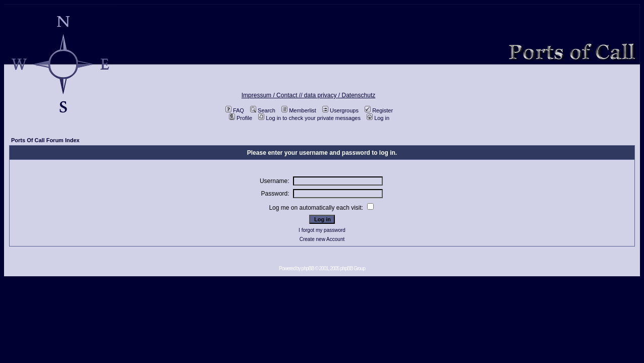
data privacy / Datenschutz (340, 95)
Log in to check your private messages (309, 118)
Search (263, 110)
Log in (378, 118)
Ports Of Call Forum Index (45, 140)
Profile (241, 118)
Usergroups (340, 110)
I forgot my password (322, 230)
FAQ (235, 110)
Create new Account (322, 239)
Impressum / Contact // (273, 95)
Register (379, 110)
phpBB (308, 268)
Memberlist (299, 110)
